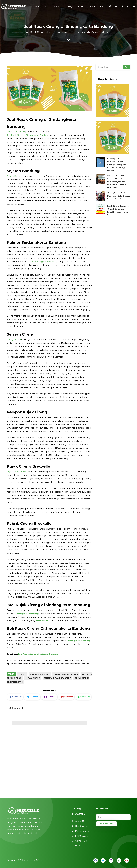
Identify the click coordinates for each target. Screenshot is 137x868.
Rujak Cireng (33, 678)
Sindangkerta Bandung (27, 613)
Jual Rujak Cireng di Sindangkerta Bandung (28, 135)
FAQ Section (82, 836)
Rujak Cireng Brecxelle (18, 472)
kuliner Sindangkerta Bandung (42, 262)
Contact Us (81, 841)
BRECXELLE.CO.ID (16, 132)
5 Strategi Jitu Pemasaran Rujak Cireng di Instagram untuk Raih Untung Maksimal (117, 165)
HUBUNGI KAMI (43, 620)
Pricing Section (83, 831)
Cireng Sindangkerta (66, 674)
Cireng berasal (14, 340)
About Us (80, 821)
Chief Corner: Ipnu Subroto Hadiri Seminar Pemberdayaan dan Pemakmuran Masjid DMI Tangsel (118, 182)
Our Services (82, 826)
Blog (78, 846)
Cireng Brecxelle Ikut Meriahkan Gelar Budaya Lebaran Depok (119, 196)
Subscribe (106, 824)
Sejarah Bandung (15, 176)
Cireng (22, 674)
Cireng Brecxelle (40, 674)
